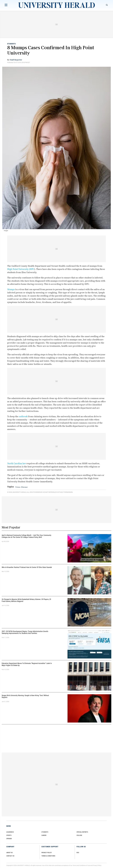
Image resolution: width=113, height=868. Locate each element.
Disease (24, 487)
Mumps (11, 289)
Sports (9, 835)
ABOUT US (10, 853)
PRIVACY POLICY (47, 853)
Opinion (9, 839)
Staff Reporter (16, 60)
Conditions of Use (85, 865)
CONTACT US (10, 856)
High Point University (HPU (21, 269)
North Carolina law (17, 463)
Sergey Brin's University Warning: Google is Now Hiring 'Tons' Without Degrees (25, 696)
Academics (10, 832)
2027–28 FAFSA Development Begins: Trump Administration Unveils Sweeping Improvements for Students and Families (25, 632)
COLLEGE (79, 835)
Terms (75, 865)
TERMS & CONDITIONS (48, 856)
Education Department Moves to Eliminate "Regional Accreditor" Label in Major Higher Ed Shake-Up (27, 664)
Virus (18, 487)
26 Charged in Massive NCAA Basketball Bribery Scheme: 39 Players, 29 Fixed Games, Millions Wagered (26, 600)
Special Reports (82, 832)
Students (11, 44)
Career (44, 835)
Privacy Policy (97, 865)
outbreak (23, 416)
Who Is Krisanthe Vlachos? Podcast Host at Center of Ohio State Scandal (27, 567)
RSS (78, 853)
